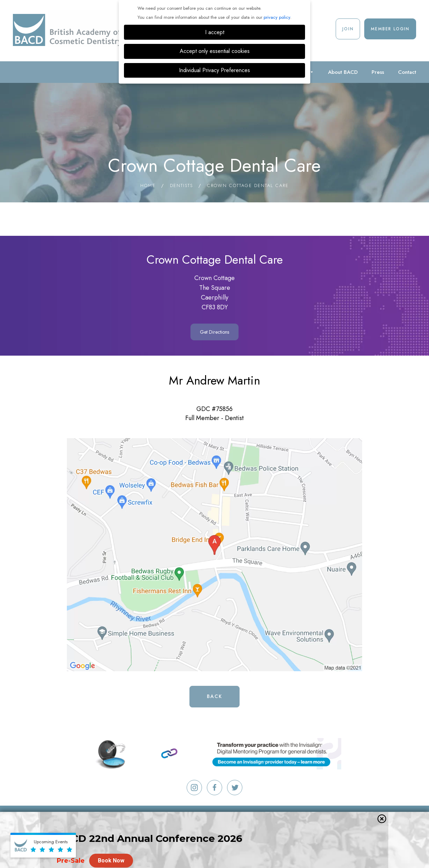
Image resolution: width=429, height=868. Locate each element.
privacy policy (277, 17)
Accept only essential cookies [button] (215, 51)
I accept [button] (215, 32)
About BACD (343, 72)
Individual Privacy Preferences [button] (214, 70)
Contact (407, 72)
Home (148, 185)
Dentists (181, 185)
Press (378, 72)
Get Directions (214, 332)
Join (348, 29)
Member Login (390, 29)
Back (214, 696)
